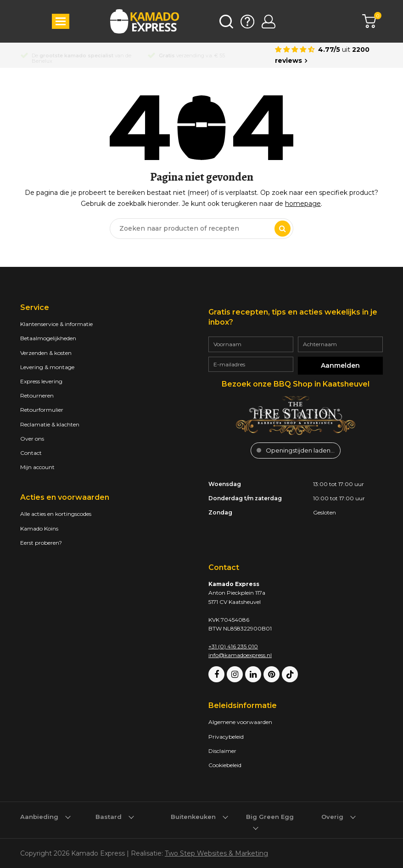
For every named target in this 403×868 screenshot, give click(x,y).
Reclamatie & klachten (50, 424)
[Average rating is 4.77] (329, 55)
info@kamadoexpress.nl (240, 655)
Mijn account (37, 467)
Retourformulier (42, 410)
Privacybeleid (226, 737)
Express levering (41, 381)
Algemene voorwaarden (240, 722)
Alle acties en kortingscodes (56, 514)
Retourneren (37, 395)
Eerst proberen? (41, 543)
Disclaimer (222, 751)
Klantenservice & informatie (56, 324)
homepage (303, 204)
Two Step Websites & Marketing (216, 853)
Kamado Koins (39, 528)
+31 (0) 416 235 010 (233, 646)
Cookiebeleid (225, 765)
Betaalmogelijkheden (48, 338)
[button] (61, 21)
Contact (31, 453)
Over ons (32, 439)
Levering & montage (47, 367)
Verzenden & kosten (46, 353)
